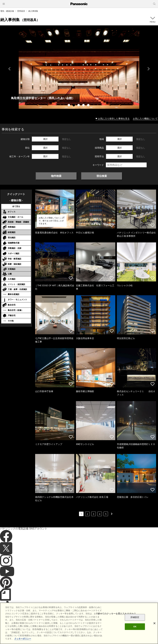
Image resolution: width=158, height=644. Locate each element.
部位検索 (102, 176)
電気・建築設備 (7, 11)
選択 (45, 139)
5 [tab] (89, 106)
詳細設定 (135, 617)
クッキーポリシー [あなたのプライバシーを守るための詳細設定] (23, 639)
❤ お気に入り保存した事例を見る (113, 118)
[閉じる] (154, 623)
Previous (9, 69)
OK (135, 627)
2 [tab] (74, 106)
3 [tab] (79, 106)
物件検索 (56, 176)
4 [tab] (84, 106)
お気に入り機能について (145, 118)
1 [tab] (69, 106)
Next (149, 69)
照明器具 (21, 11)
